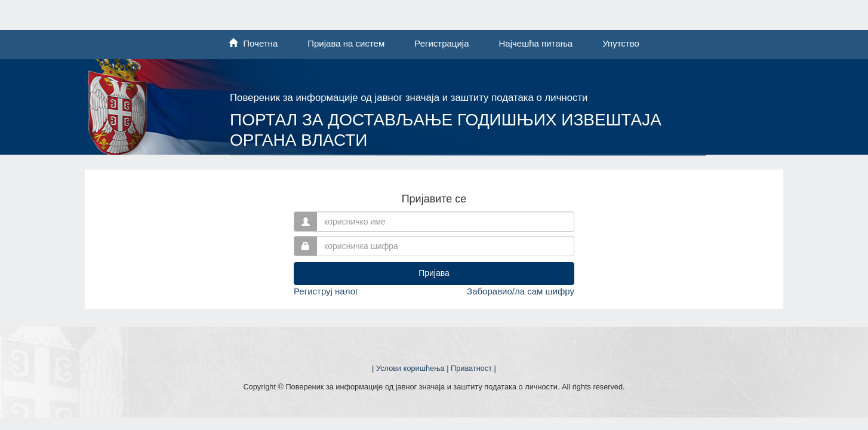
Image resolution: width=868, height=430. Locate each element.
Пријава (434, 273)
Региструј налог (326, 291)
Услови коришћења (410, 368)
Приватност (471, 368)
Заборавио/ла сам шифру (521, 291)
